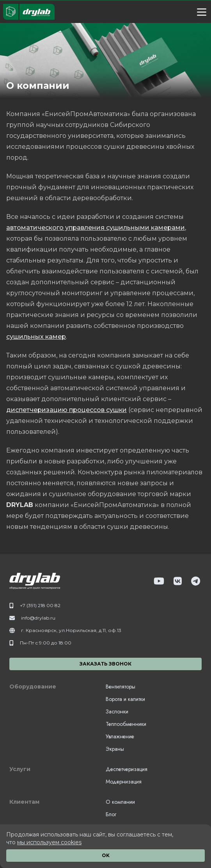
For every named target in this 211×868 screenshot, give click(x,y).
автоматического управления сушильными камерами (96, 228)
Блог (111, 814)
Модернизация (124, 782)
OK (106, 855)
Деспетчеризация (127, 769)
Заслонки (117, 711)
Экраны (115, 749)
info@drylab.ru (38, 618)
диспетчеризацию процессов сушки (66, 410)
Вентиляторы (121, 687)
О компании (120, 802)
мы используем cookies (49, 842)
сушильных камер (36, 337)
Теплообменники (126, 724)
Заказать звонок (105, 664)
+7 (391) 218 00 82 (40, 605)
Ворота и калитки (125, 699)
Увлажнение (120, 736)
